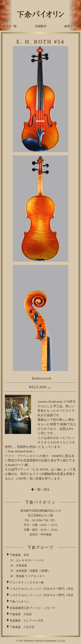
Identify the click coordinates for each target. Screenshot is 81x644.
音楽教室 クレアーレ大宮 (26, 621)
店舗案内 (41, 26)
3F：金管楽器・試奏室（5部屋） (30, 571)
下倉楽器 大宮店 (21, 614)
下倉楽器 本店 (19, 555)
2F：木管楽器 (19, 566)
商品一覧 (11, 26)
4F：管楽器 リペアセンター (28, 576)
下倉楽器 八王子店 (22, 627)
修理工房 (70, 26)
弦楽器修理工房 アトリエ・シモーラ (32, 608)
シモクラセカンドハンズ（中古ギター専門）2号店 (41, 595)
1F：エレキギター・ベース (27, 560)
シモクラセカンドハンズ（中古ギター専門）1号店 (41, 589)
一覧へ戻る (40, 489)
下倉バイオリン (20, 602)
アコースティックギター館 (27, 583)
